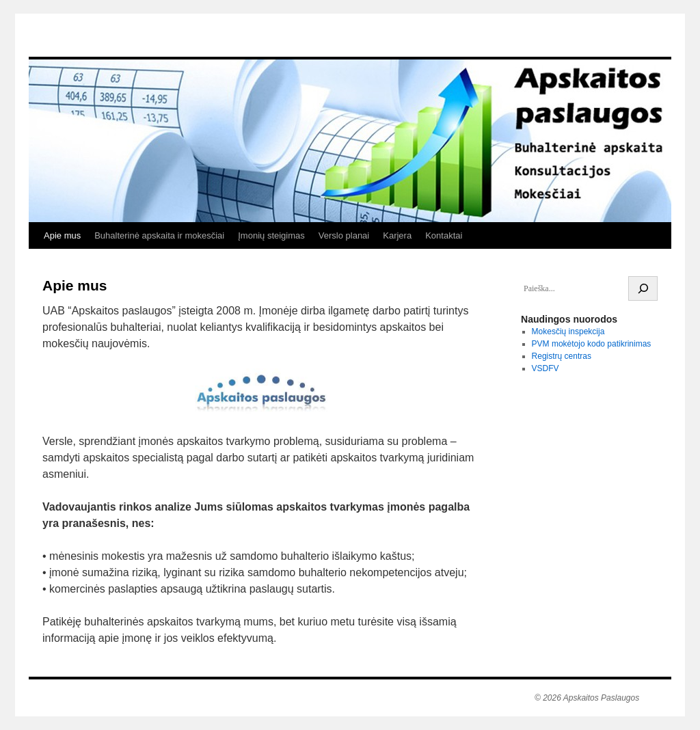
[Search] (643, 288)
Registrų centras (562, 356)
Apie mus (62, 235)
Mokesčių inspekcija (568, 332)
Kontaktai (444, 235)
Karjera (397, 235)
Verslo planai (344, 235)
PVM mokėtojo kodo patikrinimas (592, 344)
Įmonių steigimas (271, 235)
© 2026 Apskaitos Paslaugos (587, 698)
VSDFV (546, 368)
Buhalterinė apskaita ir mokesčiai (159, 235)
